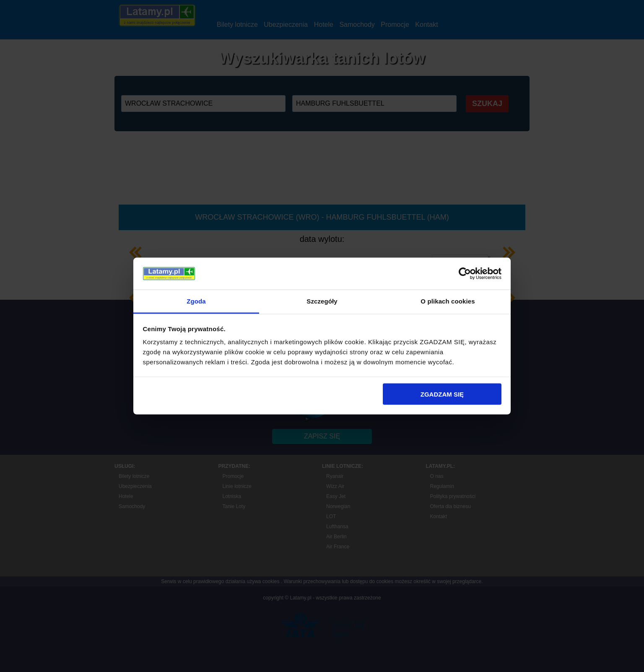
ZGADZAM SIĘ (442, 394)
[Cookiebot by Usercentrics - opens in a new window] (465, 274)
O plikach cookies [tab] (448, 301)
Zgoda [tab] (196, 301)
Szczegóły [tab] (322, 301)
